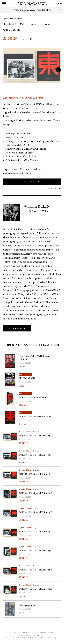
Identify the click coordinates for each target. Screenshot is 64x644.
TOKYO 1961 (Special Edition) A (35, 589)
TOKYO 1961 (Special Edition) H (35, 474)
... (34, 39)
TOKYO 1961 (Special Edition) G (35, 493)
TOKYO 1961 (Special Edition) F (35, 512)
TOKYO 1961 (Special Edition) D (35, 532)
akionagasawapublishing (17, 173)
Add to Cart (32, 182)
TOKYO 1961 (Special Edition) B (35, 570)
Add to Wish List (54, 189)
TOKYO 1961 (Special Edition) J (35, 436)
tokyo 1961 (17, 169)
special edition (34, 169)
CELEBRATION (27, 378)
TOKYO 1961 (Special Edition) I (35, 455)
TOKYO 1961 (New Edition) (33, 398)
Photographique (27, 605)
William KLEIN (12, 30)
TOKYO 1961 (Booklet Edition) (35, 417)
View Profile (17, 329)
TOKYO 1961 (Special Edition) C (35, 551)
